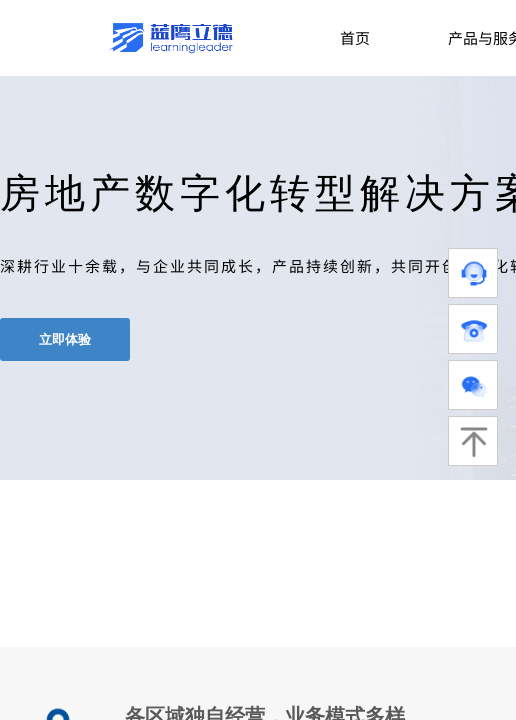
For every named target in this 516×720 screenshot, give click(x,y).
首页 (355, 37)
